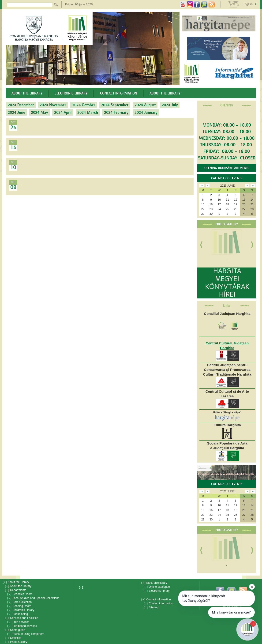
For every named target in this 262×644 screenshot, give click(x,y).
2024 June (16, 112)
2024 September (115, 105)
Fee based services (22, 623)
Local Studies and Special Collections (33, 597)
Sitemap (151, 606)
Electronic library (71, 94)
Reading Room (19, 604)
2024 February (116, 112)
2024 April (63, 112)
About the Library (27, 94)
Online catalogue (156, 586)
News (11, 642)
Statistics (13, 635)
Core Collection (19, 601)
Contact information (119, 94)
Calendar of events (227, 178)
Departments (15, 589)
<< (202, 186)
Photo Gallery (227, 224)
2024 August (145, 105)
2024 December (21, 105)
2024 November (53, 105)
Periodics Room (20, 593)
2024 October (84, 105)
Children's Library (21, 608)
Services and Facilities (21, 616)
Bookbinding (17, 612)
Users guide (15, 627)
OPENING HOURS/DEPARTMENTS (227, 168)
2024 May (39, 112)
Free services (18, 620)
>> (253, 186)
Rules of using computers (26, 631)
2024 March (88, 112)
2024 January (146, 112)
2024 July (170, 105)
